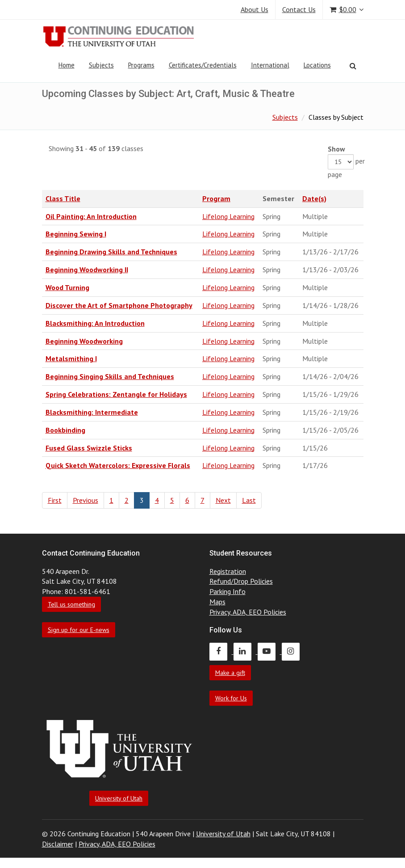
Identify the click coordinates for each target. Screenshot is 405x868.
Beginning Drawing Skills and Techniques (111, 252)
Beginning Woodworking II (87, 270)
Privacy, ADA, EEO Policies (248, 612)
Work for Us (231, 698)
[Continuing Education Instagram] (293, 651)
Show (336, 149)
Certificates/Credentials (203, 65)
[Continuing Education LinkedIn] (246, 651)
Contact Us (299, 9)
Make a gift (230, 673)
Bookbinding (65, 430)
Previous (86, 500)
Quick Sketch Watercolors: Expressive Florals (118, 465)
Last (249, 500)
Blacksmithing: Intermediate (92, 412)
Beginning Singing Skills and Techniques (110, 376)
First (55, 500)
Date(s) (314, 198)
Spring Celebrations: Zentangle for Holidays (116, 394)
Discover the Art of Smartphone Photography (119, 305)
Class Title (63, 198)
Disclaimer (58, 844)
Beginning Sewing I (76, 234)
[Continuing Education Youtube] (270, 651)
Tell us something (71, 604)
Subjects (101, 65)
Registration (228, 571)
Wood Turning (67, 287)
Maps (217, 602)
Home (67, 65)
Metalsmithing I (71, 358)
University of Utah (119, 798)
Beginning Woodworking (84, 341)
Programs (141, 65)
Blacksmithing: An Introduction (95, 323)
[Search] (353, 66)
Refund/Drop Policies (241, 581)
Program (216, 198)
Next (223, 500)
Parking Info (228, 591)
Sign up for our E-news (79, 630)
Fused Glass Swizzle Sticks (89, 448)
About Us (255, 9)
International (270, 65)
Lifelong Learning (228, 216)
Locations (317, 65)
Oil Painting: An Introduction (91, 216)
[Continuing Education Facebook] (221, 651)
